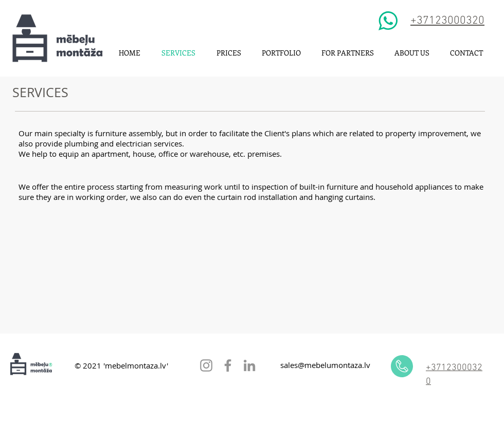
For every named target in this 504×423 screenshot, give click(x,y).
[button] (281, 53)
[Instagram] (206, 365)
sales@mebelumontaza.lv (325, 365)
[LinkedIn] (249, 365)
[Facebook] (228, 365)
